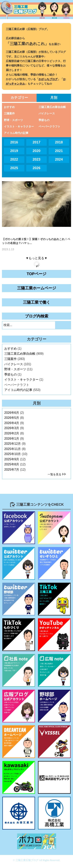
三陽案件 (9, 113)
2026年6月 (12, 413)
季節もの (44, 120)
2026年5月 (12, 418)
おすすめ (9, 107)
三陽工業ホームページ (37, 288)
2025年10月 (13, 454)
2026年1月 (12, 439)
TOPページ (36, 274)
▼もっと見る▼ (37, 258)
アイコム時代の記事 (16, 133)
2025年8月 (12, 464)
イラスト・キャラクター (19, 126)
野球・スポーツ (13, 120)
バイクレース (47, 113)
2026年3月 (12, 428)
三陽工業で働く (37, 302)
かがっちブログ (48, 79)
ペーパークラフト (49, 126)
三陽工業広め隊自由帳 (52, 107)
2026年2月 (12, 433)
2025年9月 (12, 459)
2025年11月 (13, 449)
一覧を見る (55, 474)
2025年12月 (13, 444)
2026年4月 (12, 423)
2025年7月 (12, 470)
